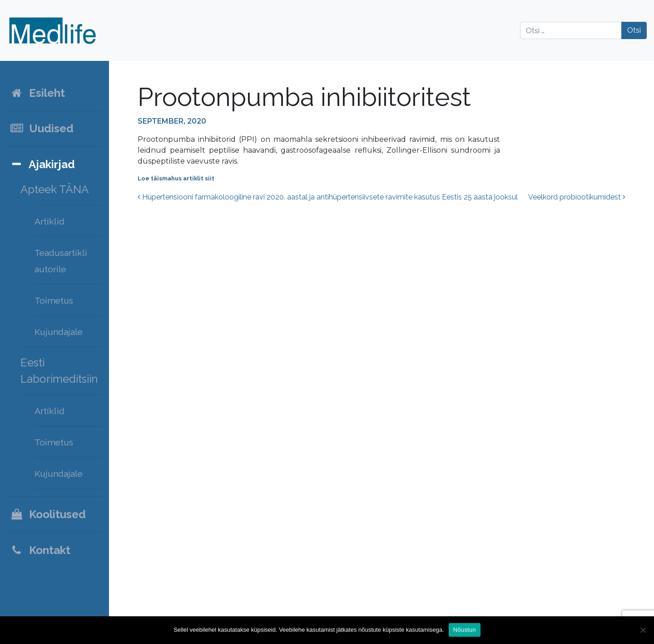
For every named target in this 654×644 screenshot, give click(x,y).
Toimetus (54, 300)
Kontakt (40, 550)
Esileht (37, 93)
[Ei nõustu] (643, 630)
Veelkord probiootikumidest (577, 197)
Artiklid (50, 221)
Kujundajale (59, 332)
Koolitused (48, 514)
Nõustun (465, 630)
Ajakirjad (42, 164)
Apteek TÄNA (54, 189)
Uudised (42, 128)
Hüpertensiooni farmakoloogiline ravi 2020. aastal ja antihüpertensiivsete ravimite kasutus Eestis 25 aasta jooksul (328, 197)
